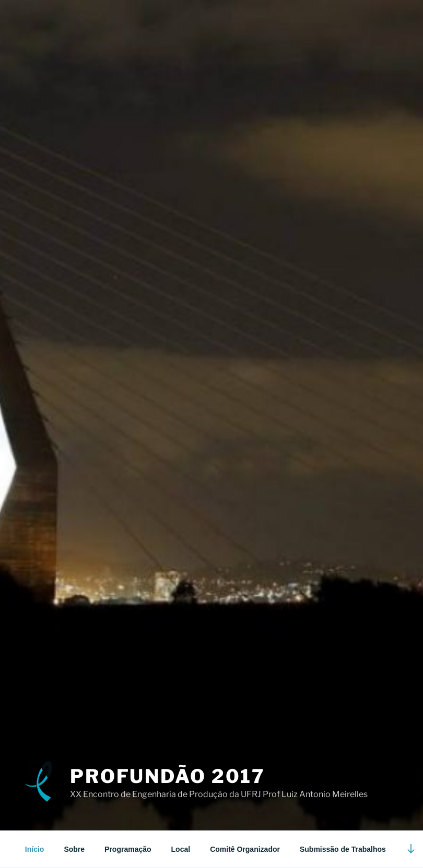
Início (35, 849)
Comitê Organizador (245, 849)
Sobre (74, 849)
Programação (128, 849)
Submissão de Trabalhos (343, 849)
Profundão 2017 (168, 776)
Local (181, 849)
